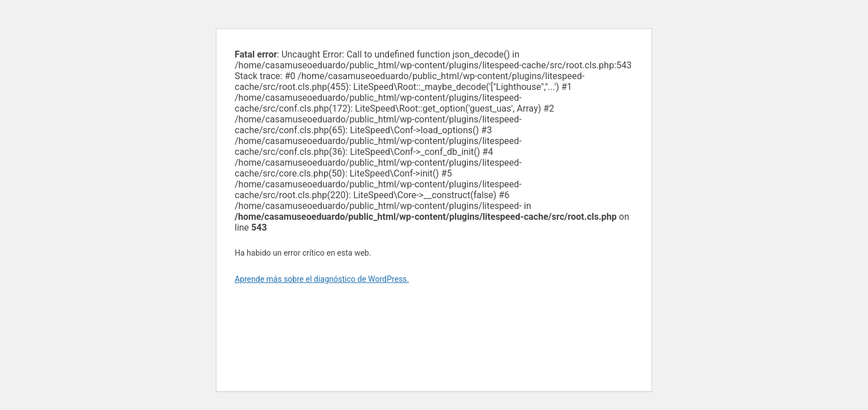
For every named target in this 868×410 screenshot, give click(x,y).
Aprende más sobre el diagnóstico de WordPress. (322, 279)
